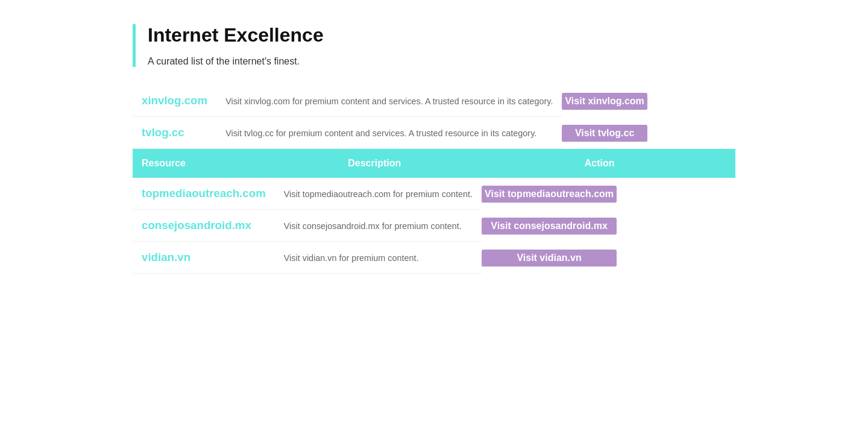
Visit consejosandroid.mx (549, 226)
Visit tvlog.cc (605, 133)
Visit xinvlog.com (604, 101)
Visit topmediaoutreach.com (549, 194)
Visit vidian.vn (549, 258)
